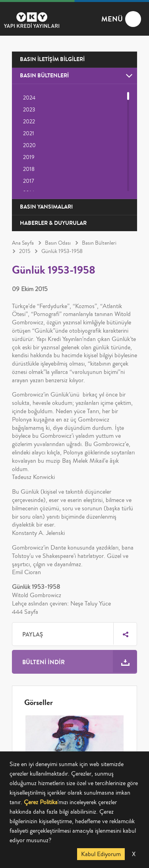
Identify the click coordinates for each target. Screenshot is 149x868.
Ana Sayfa (23, 243)
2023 (29, 110)
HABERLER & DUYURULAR (53, 223)
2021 (29, 134)
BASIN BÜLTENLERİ (44, 76)
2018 (29, 169)
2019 (29, 157)
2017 (29, 181)
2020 (29, 146)
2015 (25, 251)
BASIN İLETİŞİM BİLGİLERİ (52, 59)
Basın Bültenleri (99, 243)
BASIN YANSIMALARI (46, 207)
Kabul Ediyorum (101, 854)
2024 (29, 98)
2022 (29, 122)
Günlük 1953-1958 (62, 251)
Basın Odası (58, 243)
